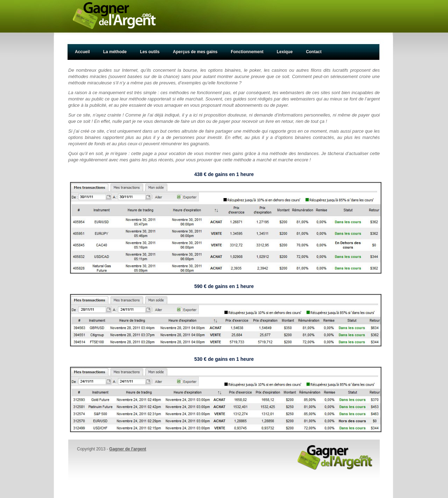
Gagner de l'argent (128, 449)
